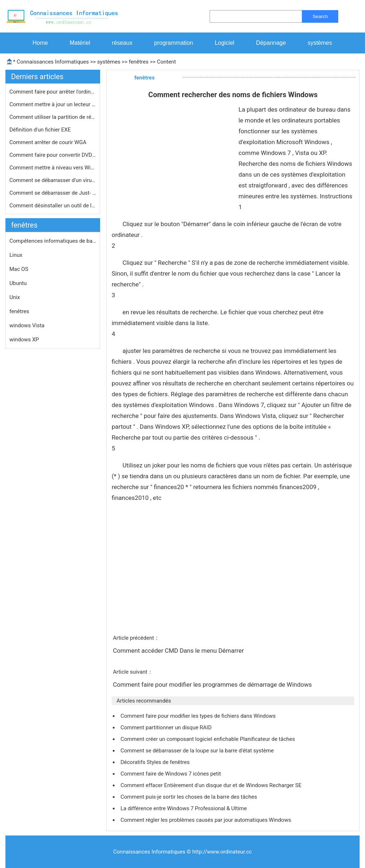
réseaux (122, 43)
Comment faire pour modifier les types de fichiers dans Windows (199, 716)
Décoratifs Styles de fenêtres (156, 762)
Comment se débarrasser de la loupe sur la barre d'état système (198, 751)
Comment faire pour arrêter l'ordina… (53, 92)
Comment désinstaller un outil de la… (53, 206)
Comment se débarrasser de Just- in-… (53, 193)
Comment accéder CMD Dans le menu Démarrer (179, 651)
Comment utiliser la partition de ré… (52, 117)
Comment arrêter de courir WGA (49, 142)
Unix (15, 297)
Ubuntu (18, 283)
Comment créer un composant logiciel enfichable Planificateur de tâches (208, 739)
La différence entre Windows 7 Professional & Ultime (184, 808)
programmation (174, 43)
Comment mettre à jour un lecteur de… (53, 104)
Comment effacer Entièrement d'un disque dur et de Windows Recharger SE (212, 785)
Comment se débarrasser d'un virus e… (53, 180)
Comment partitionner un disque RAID (167, 727)
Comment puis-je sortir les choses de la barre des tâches (189, 797)
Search (320, 16)
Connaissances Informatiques (53, 62)
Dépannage (271, 43)
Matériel (80, 43)
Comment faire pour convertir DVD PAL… (53, 155)
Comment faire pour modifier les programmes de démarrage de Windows (213, 685)
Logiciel (224, 43)
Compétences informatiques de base (53, 241)
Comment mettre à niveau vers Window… (53, 168)
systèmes (320, 43)
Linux (16, 255)
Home (40, 43)
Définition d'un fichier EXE (41, 130)
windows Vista (27, 325)
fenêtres (139, 62)
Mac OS (19, 269)
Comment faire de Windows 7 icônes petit (171, 774)
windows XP (24, 340)
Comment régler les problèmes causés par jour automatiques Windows (206, 820)
